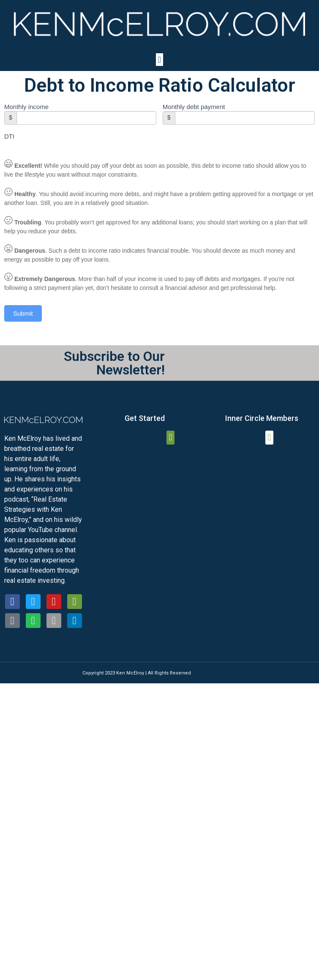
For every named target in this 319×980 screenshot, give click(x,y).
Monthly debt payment (194, 107)
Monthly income (26, 107)
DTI (9, 136)
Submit (23, 313)
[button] (159, 60)
